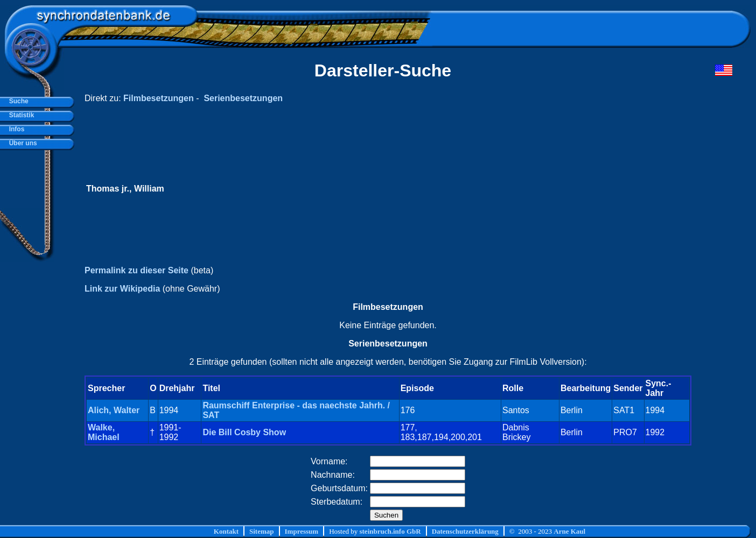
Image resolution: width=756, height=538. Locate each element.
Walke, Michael (104, 432)
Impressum (302, 531)
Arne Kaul (569, 531)
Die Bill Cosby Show (244, 432)
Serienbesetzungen (243, 98)
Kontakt (226, 531)
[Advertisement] (528, 189)
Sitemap (262, 531)
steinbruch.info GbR (390, 531)
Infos (15, 129)
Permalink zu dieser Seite (136, 270)
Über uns (21, 143)
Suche (17, 101)
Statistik (20, 115)
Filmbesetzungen (159, 98)
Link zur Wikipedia (122, 289)
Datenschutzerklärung (465, 531)
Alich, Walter (114, 410)
